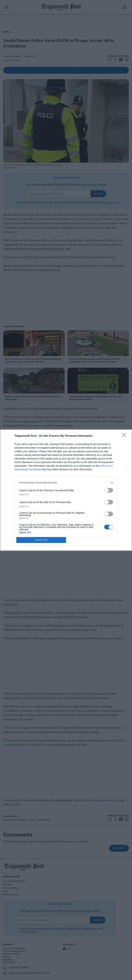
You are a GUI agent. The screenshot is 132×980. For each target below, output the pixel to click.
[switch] (109, 490)
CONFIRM (41, 540)
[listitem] (66, 483)
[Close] (125, 436)
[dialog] (66, 490)
